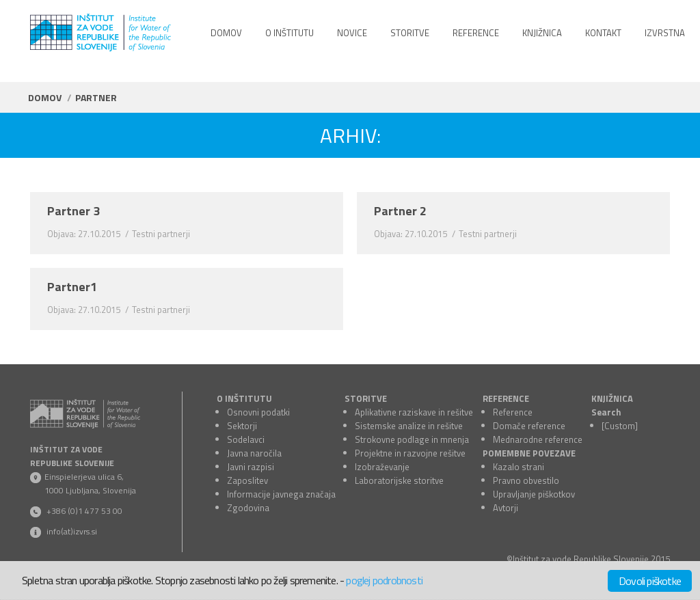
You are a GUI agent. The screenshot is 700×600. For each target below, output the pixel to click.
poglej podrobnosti (384, 580)
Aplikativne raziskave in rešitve (414, 412)
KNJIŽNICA (612, 398)
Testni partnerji (161, 234)
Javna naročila (254, 453)
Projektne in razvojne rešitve (410, 453)
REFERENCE (506, 398)
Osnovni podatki (258, 412)
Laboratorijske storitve (399, 480)
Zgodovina (248, 508)
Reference (513, 412)
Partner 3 (73, 211)
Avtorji (506, 508)
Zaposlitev (247, 480)
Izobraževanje (382, 467)
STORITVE (366, 398)
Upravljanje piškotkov (534, 494)
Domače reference (529, 426)
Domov (45, 97)
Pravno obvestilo (526, 480)
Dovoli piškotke (650, 581)
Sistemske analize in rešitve (409, 426)
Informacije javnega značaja (281, 494)
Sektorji (242, 426)
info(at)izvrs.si (72, 531)
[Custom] (620, 426)
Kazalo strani (519, 467)
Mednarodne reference (538, 439)
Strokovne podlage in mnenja (412, 439)
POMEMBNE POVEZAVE (529, 453)
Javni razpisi (251, 467)
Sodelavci (246, 439)
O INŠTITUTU (244, 398)
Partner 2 (400, 211)
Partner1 (72, 287)
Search (606, 412)
